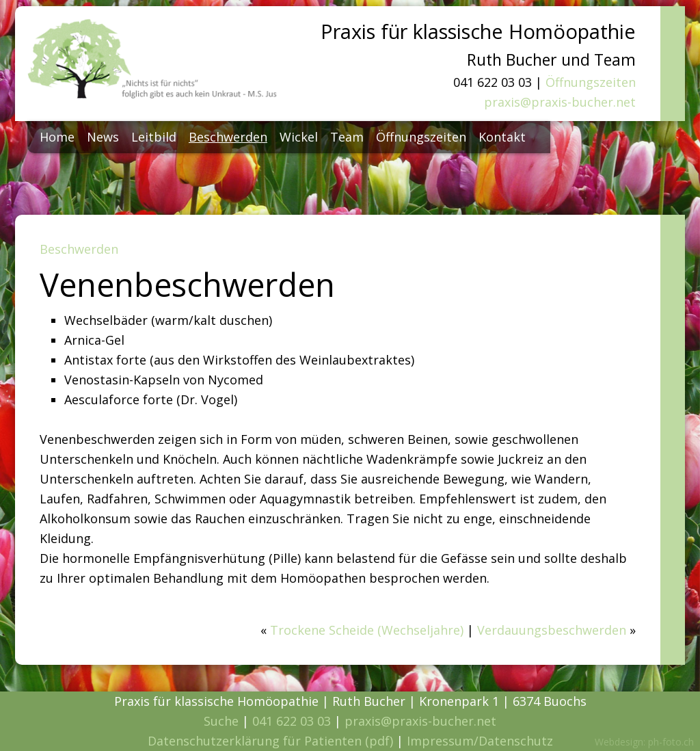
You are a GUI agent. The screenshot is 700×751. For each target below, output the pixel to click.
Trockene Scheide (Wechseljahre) (367, 630)
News (103, 137)
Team (347, 137)
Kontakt (502, 137)
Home (57, 137)
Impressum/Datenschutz (480, 741)
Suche (221, 721)
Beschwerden (228, 137)
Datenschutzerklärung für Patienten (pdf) (270, 741)
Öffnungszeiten (591, 82)
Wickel (299, 137)
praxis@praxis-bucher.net (560, 102)
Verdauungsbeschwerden (552, 630)
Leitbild (154, 137)
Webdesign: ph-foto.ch (644, 742)
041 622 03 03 (292, 721)
